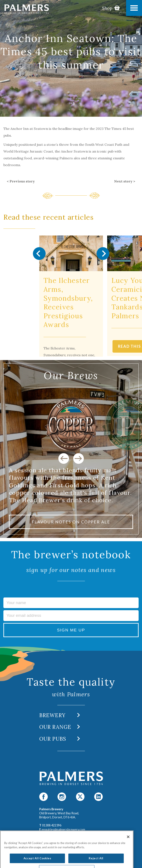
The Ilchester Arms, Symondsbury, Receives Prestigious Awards (68, 302)
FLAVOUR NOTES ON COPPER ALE (71, 522)
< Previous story (21, 181)
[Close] (128, 848)
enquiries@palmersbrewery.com (63, 829)
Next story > (125, 181)
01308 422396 (52, 825)
